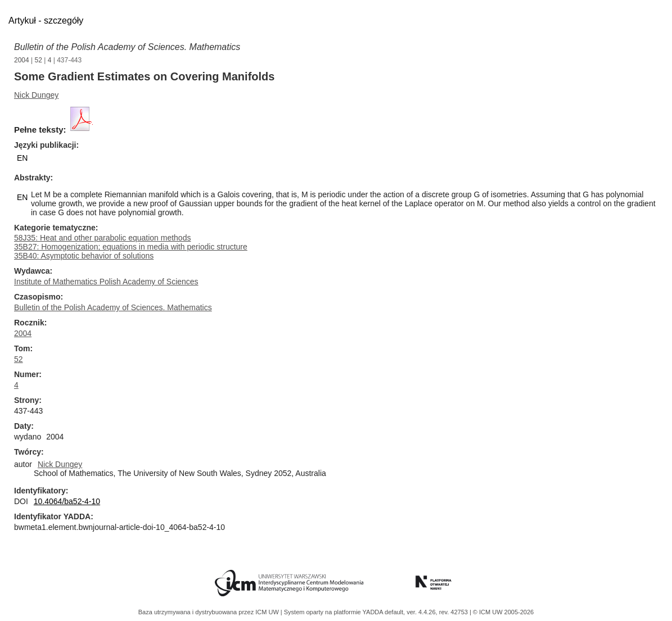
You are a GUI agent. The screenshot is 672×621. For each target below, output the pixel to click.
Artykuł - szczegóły (46, 21)
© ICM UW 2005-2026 (503, 612)
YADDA (374, 612)
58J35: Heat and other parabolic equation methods (102, 238)
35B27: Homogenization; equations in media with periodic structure (131, 247)
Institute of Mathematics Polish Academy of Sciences (106, 282)
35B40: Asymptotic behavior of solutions (84, 256)
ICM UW (268, 612)
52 (39, 60)
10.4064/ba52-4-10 (67, 501)
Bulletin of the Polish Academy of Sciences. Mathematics (127, 47)
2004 (22, 60)
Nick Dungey (36, 95)
